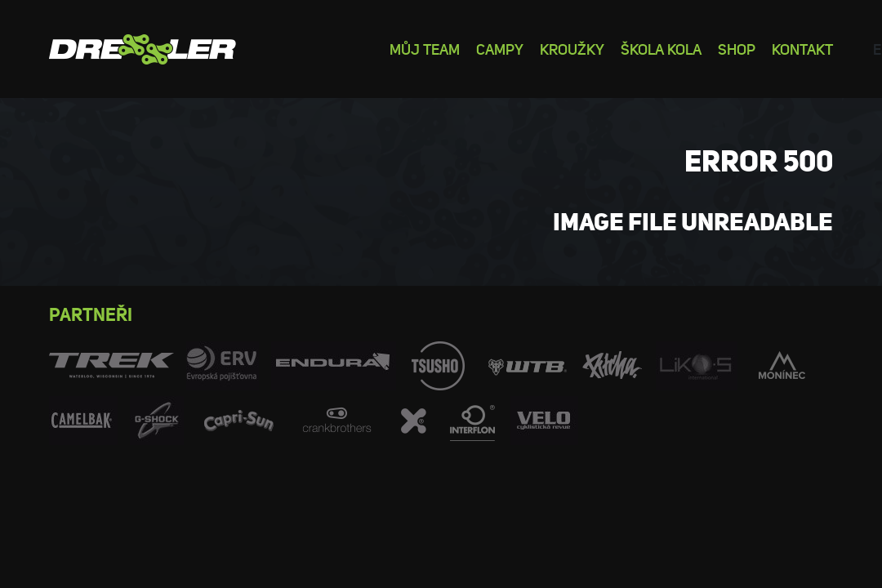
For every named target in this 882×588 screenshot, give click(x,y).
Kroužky (572, 49)
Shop (737, 49)
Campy (500, 49)
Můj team (425, 49)
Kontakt (802, 49)
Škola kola (661, 49)
